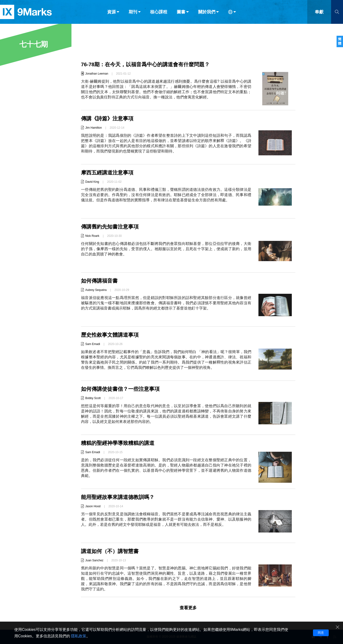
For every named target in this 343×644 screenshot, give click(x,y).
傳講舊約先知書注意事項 (110, 227)
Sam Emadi (93, 344)
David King (92, 182)
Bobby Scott (93, 398)
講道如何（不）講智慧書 (110, 551)
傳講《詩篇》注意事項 (107, 119)
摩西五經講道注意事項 (107, 173)
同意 (321, 633)
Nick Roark (92, 236)
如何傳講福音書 (99, 281)
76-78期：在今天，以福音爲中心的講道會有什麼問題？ (145, 64)
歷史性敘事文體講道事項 (110, 335)
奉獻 (319, 14)
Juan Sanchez (94, 560)
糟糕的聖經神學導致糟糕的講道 (118, 443)
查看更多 (188, 608)
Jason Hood (93, 506)
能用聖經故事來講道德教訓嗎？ (118, 497)
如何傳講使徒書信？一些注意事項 (120, 389)
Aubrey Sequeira (96, 290)
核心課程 (159, 14)
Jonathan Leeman (97, 74)
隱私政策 (79, 636)
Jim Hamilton (93, 128)
